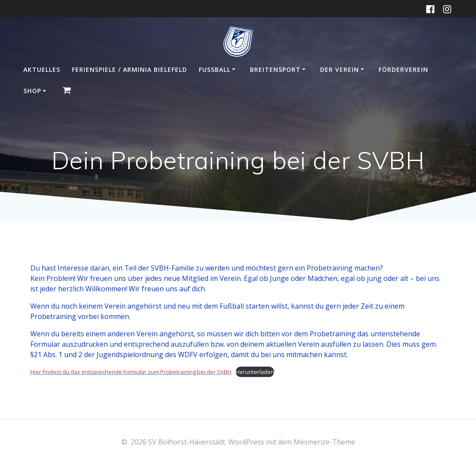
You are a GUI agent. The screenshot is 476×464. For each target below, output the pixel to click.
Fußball (215, 69)
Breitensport (275, 69)
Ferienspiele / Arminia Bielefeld (130, 69)
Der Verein (340, 69)
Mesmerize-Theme (324, 442)
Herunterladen (255, 372)
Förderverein (403, 69)
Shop (32, 91)
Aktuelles (42, 69)
